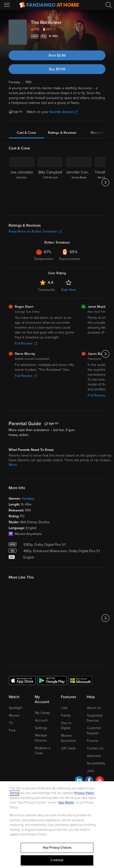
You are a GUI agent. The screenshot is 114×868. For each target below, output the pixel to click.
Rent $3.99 (57, 56)
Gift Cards (68, 748)
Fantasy (28, 499)
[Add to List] (102, 36)
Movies (14, 715)
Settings (41, 728)
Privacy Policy (84, 793)
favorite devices (64, 112)
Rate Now (69, 290)
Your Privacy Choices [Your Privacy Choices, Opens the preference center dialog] (57, 848)
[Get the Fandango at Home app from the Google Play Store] (52, 680)
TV (11, 723)
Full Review (26, 343)
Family (66, 715)
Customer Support (94, 731)
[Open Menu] (7, 5)
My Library (43, 713)
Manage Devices (41, 738)
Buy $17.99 (57, 69)
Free (12, 730)
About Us (94, 708)
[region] (57, 825)
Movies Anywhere (68, 738)
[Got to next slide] (105, 182)
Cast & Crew (26, 133)
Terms (14, 793)
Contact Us (95, 748)
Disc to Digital (66, 726)
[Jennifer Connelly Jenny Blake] (79, 182)
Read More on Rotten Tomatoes (35, 231)
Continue (57, 860)
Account (41, 720)
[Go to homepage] (49, 5)
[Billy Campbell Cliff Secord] (50, 182)
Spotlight (16, 708)
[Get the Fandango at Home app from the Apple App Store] (22, 680)
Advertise (94, 756)
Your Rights (66, 803)
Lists (64, 708)
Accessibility (96, 763)
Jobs (90, 771)
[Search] (109, 5)
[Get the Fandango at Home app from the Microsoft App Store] (80, 680)
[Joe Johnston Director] (22, 182)
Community (46, 290)
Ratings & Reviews (62, 133)
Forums (92, 741)
